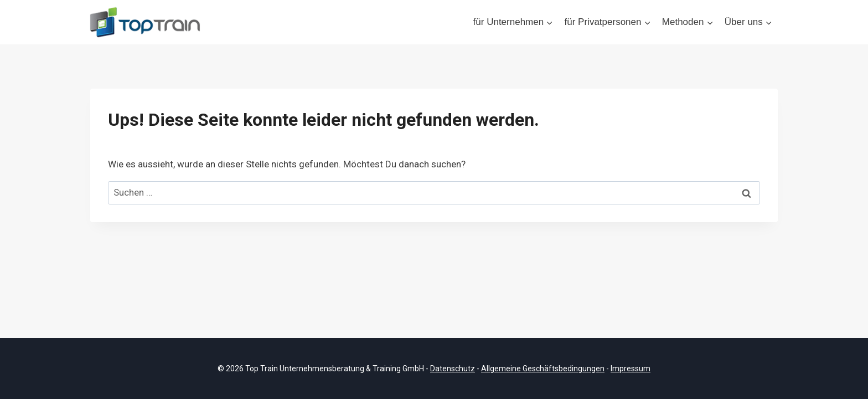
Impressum (631, 369)
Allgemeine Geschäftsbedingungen (543, 369)
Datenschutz (453, 369)
